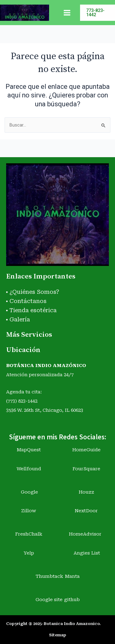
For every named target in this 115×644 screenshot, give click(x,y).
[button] (98, 13)
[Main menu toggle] (67, 13)
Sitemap (58, 635)
